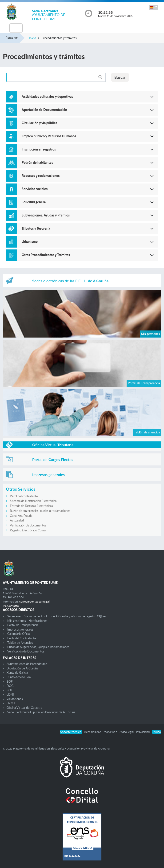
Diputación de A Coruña (22, 668)
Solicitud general (34, 202)
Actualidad (17, 520)
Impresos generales (20, 629)
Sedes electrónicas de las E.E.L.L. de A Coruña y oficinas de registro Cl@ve (56, 616)
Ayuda (157, 732)
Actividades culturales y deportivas (47, 96)
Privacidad (143, 732)
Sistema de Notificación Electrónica (33, 501)
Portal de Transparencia (23, 625)
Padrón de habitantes (37, 162)
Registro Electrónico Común (29, 530)
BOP (10, 681)
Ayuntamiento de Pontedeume (27, 664)
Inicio (32, 38)
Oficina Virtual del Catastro (24, 708)
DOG (10, 686)
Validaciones (15, 699)
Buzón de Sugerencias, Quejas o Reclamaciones (38, 647)
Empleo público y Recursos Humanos (49, 136)
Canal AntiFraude (21, 516)
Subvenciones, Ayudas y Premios (46, 215)
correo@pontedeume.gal (34, 601)
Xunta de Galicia (17, 672)
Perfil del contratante (24, 496)
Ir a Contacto (11, 606)
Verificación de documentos (28, 525)
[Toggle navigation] (16, 28)
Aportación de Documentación (44, 110)
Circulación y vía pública (39, 123)
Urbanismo (30, 242)
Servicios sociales (35, 189)
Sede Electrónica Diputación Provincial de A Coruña (41, 712)
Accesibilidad (93, 732)
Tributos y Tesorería (36, 228)
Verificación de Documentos (26, 651)
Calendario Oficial (19, 634)
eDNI (10, 694)
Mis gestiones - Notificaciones (27, 621)
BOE (10, 690)
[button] (154, 7)
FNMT (11, 703)
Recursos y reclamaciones (41, 176)
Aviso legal (127, 732)
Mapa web (111, 732)
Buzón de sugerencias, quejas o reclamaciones (40, 511)
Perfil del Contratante (22, 638)
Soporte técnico (71, 732)
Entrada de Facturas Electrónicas (31, 506)
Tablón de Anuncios (20, 643)
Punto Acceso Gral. (19, 677)
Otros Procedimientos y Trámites (46, 255)
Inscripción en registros (39, 149)
